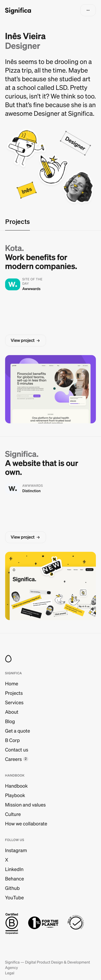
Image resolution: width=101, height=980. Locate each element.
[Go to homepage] (18, 10)
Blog (10, 721)
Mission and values (25, 805)
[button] (88, 10)
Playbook (15, 795)
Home (12, 684)
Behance (15, 879)
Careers (13, 759)
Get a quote (18, 731)
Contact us (17, 750)
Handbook (16, 786)
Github (12, 888)
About (12, 712)
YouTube (15, 898)
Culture (13, 814)
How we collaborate (26, 824)
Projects (14, 693)
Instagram (16, 850)
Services (14, 702)
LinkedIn (14, 869)
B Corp (13, 740)
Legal (10, 973)
